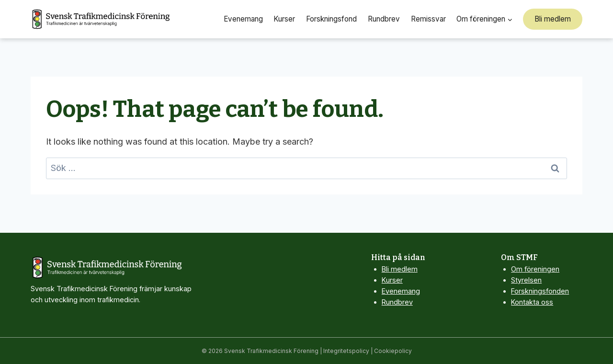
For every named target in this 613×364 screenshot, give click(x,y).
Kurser (284, 19)
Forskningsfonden (540, 291)
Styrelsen (526, 280)
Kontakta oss (532, 302)
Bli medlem (553, 19)
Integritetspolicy (346, 351)
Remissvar (428, 19)
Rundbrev (384, 19)
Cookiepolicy (393, 351)
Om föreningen (535, 269)
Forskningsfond (331, 19)
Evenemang (243, 19)
